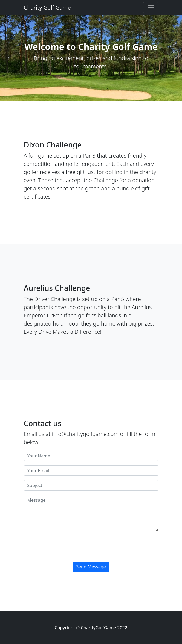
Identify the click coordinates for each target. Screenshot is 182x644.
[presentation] (65, 546)
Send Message (91, 567)
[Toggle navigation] (151, 8)
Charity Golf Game (47, 8)
